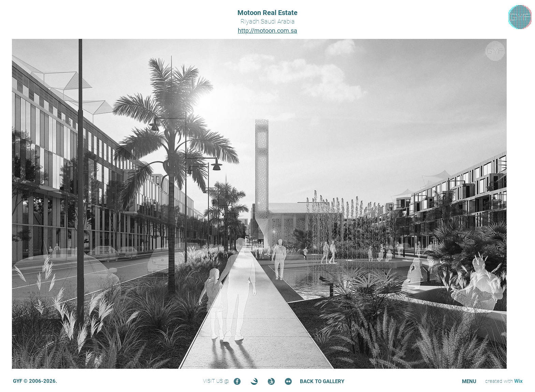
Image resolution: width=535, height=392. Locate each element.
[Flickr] (288, 381)
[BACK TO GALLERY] (322, 382)
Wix (518, 381)
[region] (520, 17)
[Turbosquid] (271, 381)
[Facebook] (237, 381)
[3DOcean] (254, 381)
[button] (469, 382)
